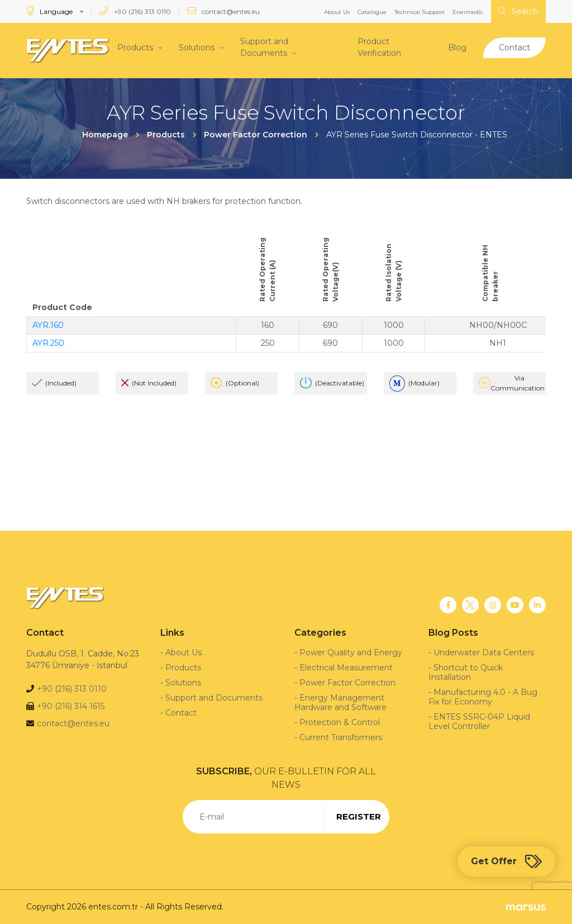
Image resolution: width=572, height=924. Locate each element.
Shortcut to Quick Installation (466, 672)
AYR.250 (48, 343)
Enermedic (468, 12)
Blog (457, 47)
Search (518, 11)
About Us (337, 12)
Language (50, 11)
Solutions (197, 47)
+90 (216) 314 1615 (71, 706)
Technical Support (420, 12)
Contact (514, 47)
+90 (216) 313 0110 (135, 11)
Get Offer (506, 861)
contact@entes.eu (223, 11)
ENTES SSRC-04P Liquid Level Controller (479, 721)
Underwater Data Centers (484, 652)
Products (135, 47)
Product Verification (379, 47)
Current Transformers (341, 737)
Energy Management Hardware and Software (340, 702)
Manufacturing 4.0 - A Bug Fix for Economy (483, 697)
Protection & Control (340, 722)
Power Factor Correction (347, 683)
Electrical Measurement (346, 668)
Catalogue (372, 12)
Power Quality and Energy (351, 652)
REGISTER (359, 816)
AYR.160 (48, 325)
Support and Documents (264, 47)
